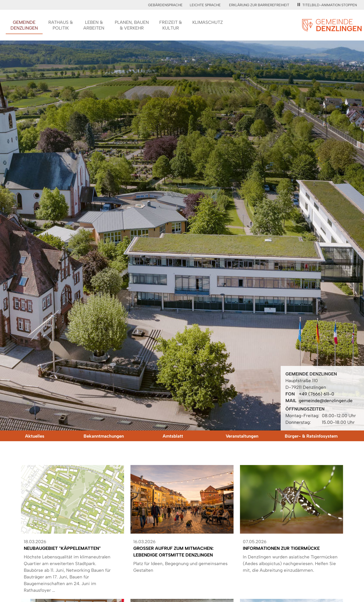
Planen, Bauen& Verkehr (132, 25)
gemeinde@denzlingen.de (326, 401)
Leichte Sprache (205, 5)
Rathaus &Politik (61, 25)
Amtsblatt (173, 436)
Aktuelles (35, 436)
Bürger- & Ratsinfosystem (311, 436)
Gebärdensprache (165, 5)
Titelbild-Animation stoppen (327, 5)
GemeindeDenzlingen (24, 25)
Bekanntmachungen (104, 436)
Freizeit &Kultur (171, 25)
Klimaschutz (208, 22)
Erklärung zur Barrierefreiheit (259, 5)
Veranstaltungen (242, 436)
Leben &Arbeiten (94, 25)
